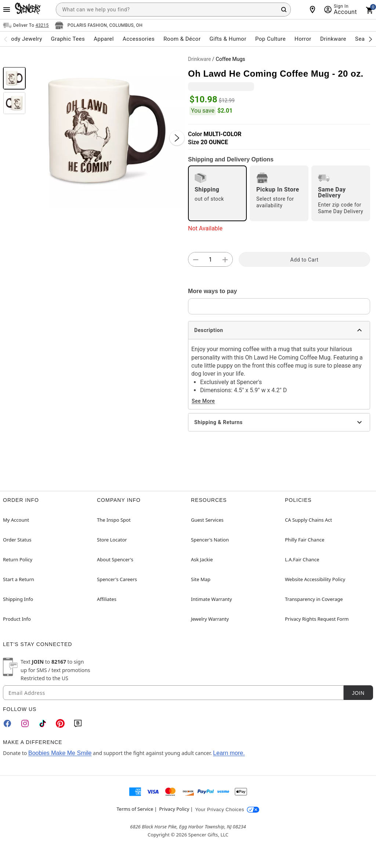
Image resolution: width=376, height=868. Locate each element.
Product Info (17, 619)
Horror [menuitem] (303, 39)
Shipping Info (18, 599)
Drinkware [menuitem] (333, 39)
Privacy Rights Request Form (317, 619)
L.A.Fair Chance (302, 559)
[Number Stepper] (210, 260)
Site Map (201, 579)
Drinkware (199, 59)
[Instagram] (25, 723)
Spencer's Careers (117, 579)
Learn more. (229, 753)
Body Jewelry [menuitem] (25, 39)
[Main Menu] (7, 10)
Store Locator (112, 540)
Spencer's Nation (210, 540)
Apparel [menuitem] (104, 39)
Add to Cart (305, 260)
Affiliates (107, 599)
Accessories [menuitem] (139, 39)
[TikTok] (43, 723)
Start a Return (19, 579)
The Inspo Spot (114, 520)
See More (203, 401)
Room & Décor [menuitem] (182, 39)
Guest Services (207, 520)
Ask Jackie (202, 559)
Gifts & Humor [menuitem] (228, 39)
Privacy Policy (174, 809)
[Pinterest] (60, 723)
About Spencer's (115, 559)
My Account (16, 520)
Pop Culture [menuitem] (270, 39)
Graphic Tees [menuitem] (68, 39)
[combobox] (173, 10)
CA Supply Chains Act (308, 520)
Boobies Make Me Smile (60, 753)
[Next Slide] (177, 138)
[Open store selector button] (99, 25)
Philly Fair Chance (305, 540)
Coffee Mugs (231, 59)
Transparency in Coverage (314, 599)
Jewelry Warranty (210, 619)
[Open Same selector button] (26, 25)
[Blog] (78, 723)
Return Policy (18, 559)
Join (358, 693)
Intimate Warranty (211, 599)
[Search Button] (284, 10)
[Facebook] (7, 723)
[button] (107, 131)
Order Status (17, 540)
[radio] (217, 193)
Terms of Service (135, 809)
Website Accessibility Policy (315, 579)
